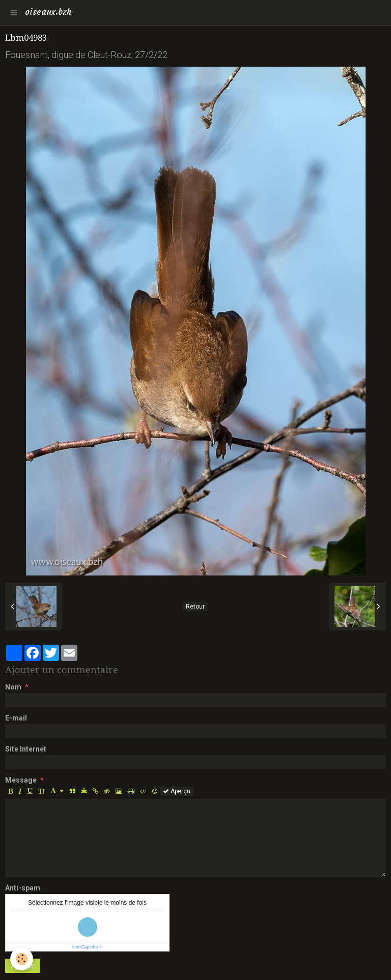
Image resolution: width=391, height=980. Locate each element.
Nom (13, 687)
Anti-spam (23, 888)
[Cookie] (22, 959)
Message (21, 780)
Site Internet (26, 749)
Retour (195, 607)
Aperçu (177, 791)
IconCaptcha (85, 947)
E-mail (16, 718)
